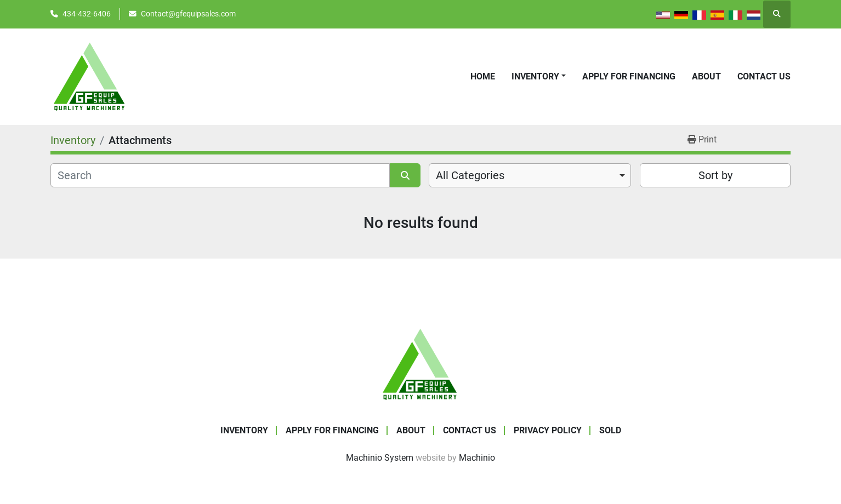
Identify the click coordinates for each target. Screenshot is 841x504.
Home (483, 76)
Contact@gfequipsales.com (188, 14)
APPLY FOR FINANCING (629, 76)
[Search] (220, 175)
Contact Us (764, 76)
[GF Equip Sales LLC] (420, 363)
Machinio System (380, 458)
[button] (539, 77)
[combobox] (530, 175)
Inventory (535, 76)
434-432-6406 (87, 14)
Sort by (715, 175)
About (706, 76)
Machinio (477, 458)
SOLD (610, 430)
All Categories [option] (470, 175)
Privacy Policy (548, 430)
